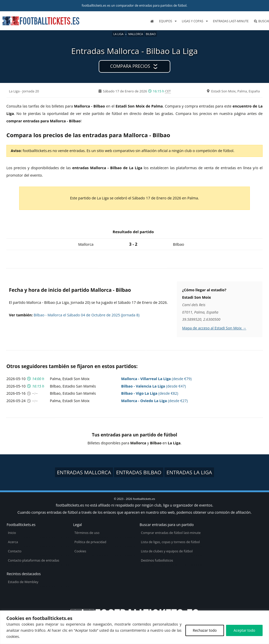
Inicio (12, 533)
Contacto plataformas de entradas (34, 560)
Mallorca (136, 34)
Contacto (15, 551)
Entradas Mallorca (84, 472)
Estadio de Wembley (23, 582)
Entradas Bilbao (139, 472)
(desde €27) (154, 401)
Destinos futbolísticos (157, 560)
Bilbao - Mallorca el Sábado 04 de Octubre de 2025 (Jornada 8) (87, 315)
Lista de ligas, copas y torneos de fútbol (170, 542)
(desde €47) (154, 386)
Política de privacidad (90, 542)
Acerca (13, 542)
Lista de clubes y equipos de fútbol (167, 551)
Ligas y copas (193, 21)
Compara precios (130, 66)
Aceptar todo (244, 630)
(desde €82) (150, 393)
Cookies (80, 551)
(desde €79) (156, 379)
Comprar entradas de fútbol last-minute (171, 533)
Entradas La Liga (189, 472)
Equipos (166, 21)
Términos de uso (87, 533)
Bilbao (151, 34)
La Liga (118, 34)
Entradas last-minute (231, 21)
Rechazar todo (205, 630)
